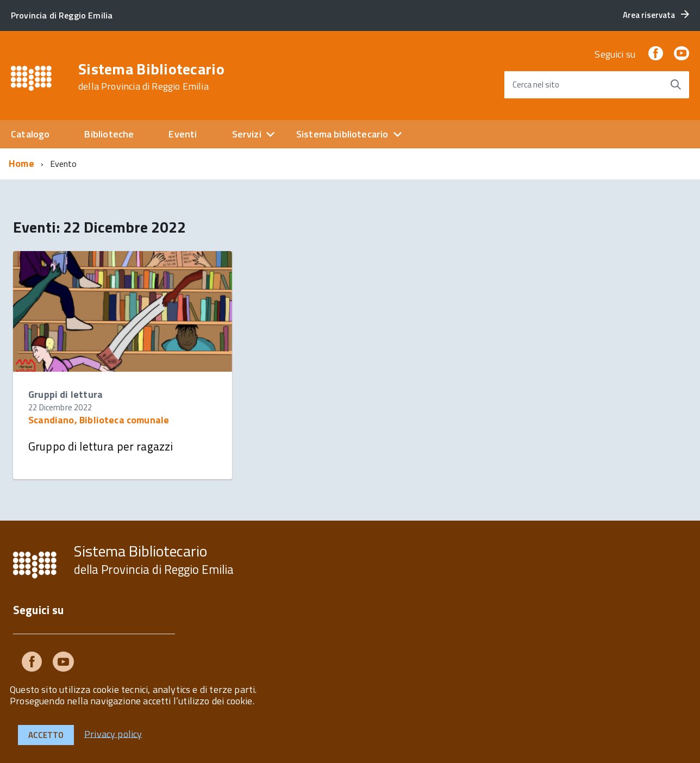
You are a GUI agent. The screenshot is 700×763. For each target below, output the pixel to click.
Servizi (247, 134)
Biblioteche (109, 134)
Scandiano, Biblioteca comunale (99, 420)
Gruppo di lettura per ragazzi (101, 446)
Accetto (46, 735)
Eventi (183, 134)
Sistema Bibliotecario (151, 77)
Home (21, 163)
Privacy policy (113, 733)
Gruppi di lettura (65, 394)
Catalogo (30, 134)
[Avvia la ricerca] (676, 85)
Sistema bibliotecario (342, 134)
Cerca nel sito (536, 85)
